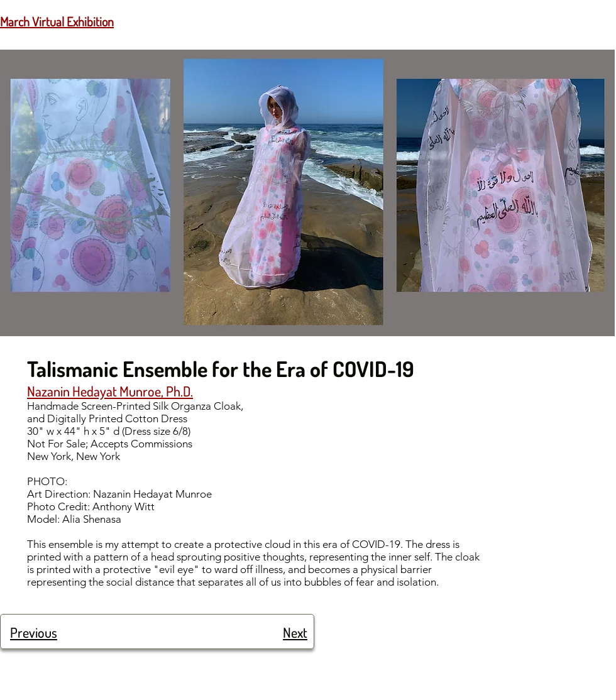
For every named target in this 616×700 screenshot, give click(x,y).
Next (295, 632)
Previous (34, 632)
